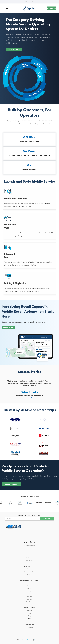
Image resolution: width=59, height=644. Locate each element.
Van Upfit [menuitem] (30, 588)
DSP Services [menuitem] (29, 560)
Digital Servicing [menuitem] (29, 583)
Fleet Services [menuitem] (29, 558)
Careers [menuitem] (29, 613)
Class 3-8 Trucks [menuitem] (30, 574)
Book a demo (52, 8)
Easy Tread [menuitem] (29, 594)
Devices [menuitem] (30, 591)
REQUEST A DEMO (11, 484)
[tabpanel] (30, 388)
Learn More (8, 327)
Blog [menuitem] (29, 616)
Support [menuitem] (29, 630)
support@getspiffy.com (30, 545)
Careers (34, 2)
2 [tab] (30, 398)
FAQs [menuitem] (29, 619)
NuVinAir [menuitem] (29, 599)
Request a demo (14, 50)
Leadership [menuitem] (29, 610)
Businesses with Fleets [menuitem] (29, 572)
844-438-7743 (27, 2)
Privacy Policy (30, 640)
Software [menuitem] (30, 586)
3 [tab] (31, 398)
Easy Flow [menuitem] (29, 596)
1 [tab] (28, 398)
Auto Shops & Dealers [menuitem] (30, 569)
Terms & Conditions (38, 640)
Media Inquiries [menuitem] (29, 627)
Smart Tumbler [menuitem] (29, 602)
